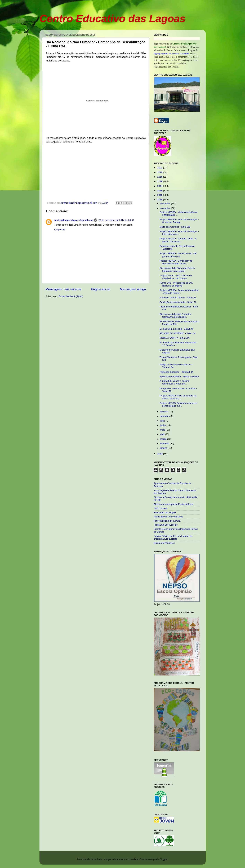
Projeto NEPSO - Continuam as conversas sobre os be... (176, 262)
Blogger (163, 859)
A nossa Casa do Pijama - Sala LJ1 (178, 297)
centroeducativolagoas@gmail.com (74, 220)
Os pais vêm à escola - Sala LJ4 (176, 329)
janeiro (164, 448)
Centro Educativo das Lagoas (113, 18)
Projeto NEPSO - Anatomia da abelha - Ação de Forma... (179, 292)
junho (163, 425)
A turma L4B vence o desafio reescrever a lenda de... (174, 382)
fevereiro (165, 443)
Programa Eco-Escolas (166, 525)
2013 (160, 454)
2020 (160, 172)
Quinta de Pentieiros (164, 543)
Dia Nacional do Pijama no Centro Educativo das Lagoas (177, 269)
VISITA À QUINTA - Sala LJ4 (174, 338)
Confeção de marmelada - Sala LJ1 (178, 302)
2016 (160, 191)
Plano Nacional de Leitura (167, 521)
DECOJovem (161, 508)
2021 (160, 168)
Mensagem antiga (133, 289)
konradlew (133, 859)
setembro (165, 416)
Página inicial (101, 289)
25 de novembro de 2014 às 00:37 (116, 220)
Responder (60, 229)
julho (163, 421)
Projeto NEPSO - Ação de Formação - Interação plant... (179, 233)
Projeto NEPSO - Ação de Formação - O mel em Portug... (179, 221)
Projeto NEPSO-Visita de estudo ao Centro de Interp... (178, 397)
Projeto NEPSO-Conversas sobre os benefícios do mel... (178, 404)
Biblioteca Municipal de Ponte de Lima (174, 504)
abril (163, 434)
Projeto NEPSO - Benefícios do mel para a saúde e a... (178, 255)
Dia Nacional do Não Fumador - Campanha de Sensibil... (176, 316)
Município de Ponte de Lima (168, 517)
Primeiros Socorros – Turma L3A (176, 372)
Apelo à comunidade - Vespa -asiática (179, 376)
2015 (160, 195)
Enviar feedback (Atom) (71, 296)
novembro (166, 208)
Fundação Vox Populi (165, 513)
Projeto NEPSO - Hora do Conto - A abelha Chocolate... (178, 240)
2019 (160, 177)
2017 (160, 186)
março (164, 439)
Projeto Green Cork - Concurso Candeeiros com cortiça (176, 277)
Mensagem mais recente (63, 289)
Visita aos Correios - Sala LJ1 (175, 227)
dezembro (166, 203)
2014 (160, 200)
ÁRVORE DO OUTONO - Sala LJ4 (177, 333)
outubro (164, 412)
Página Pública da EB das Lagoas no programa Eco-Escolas (173, 537)
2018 (160, 181)
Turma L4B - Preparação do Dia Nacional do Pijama (176, 284)
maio (163, 430)
